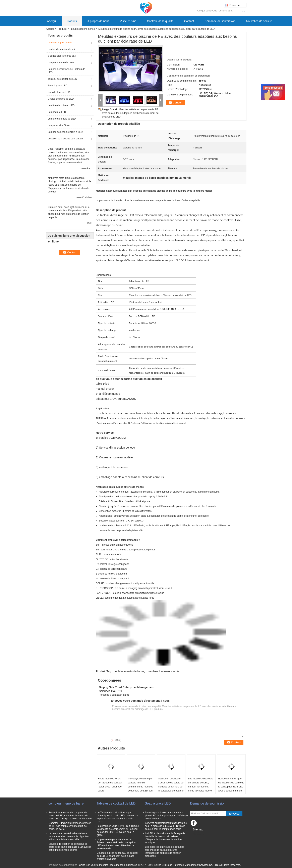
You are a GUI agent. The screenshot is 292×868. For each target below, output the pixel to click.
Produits (72, 21)
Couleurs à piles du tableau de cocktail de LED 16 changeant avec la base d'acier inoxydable (118, 856)
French (235, 5)
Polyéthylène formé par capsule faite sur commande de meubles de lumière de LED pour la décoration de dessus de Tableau (141, 789)
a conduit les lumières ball (62, 56)
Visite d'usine (128, 21)
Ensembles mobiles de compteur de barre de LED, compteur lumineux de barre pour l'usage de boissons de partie (70, 816)
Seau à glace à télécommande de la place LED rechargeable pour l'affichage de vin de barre (166, 816)
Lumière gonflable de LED (62, 119)
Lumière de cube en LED (61, 105)
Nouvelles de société (259, 21)
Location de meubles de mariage (65, 139)
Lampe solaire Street (59, 125)
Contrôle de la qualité (160, 21)
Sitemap (198, 829)
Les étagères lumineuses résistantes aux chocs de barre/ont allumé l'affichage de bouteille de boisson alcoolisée (165, 851)
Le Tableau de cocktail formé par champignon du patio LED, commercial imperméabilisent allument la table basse (118, 817)
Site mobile (197, 834)
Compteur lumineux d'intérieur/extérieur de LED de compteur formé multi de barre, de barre (70, 826)
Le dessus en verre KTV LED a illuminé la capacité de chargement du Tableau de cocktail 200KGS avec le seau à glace (118, 831)
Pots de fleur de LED (59, 92)
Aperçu (51, 21)
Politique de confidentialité (63, 865)
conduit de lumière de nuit (62, 49)
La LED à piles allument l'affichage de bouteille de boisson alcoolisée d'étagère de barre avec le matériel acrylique (165, 838)
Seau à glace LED (58, 86)
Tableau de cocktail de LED (63, 79)
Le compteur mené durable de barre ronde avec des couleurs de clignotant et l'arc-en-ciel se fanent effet (69, 836)
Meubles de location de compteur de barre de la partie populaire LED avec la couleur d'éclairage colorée (70, 847)
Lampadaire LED (57, 112)
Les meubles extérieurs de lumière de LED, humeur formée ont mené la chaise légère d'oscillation (201, 787)
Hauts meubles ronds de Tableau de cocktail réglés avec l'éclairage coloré (110, 785)
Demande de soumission (220, 21)
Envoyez (234, 814)
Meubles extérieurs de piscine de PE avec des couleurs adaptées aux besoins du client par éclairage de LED (131, 113)
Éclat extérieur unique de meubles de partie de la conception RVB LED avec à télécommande (231, 785)
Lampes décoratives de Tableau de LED (67, 71)
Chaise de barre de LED (61, 99)
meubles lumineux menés (163, 671)
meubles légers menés (83, 29)
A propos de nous (98, 21)
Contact (189, 21)
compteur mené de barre (61, 62)
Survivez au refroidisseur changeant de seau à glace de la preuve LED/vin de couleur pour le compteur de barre (166, 826)
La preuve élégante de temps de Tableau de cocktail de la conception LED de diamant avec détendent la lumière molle (116, 844)
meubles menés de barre (128, 671)
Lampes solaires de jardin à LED (65, 132)
